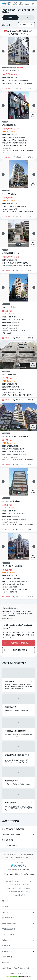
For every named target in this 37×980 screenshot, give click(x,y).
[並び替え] (26, 25)
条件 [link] (26, 857)
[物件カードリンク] (18, 123)
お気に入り (19, 88)
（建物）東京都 (9, 857)
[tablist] (18, 18)
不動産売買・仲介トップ (9, 855)
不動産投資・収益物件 (26, 855)
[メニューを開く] (33, 4)
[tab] (10, 18)
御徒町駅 (19, 857)
